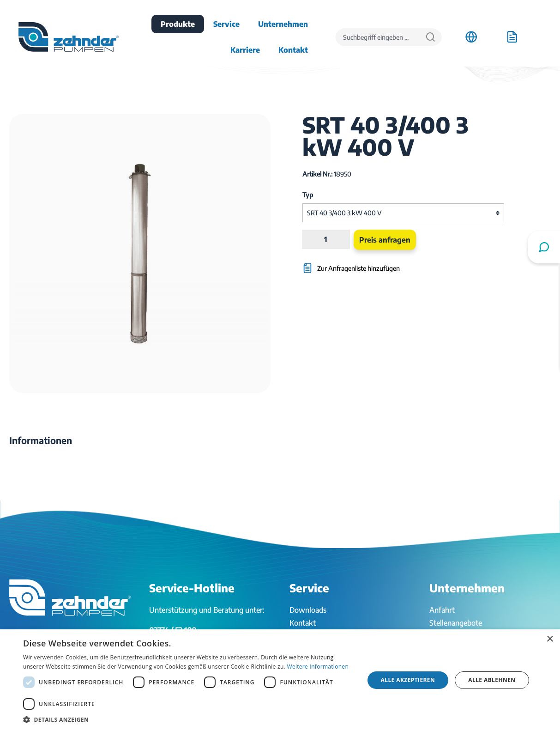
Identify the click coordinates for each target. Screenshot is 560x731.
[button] (189, 719)
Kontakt (303, 623)
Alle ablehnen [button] (492, 680)
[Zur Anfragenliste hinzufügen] (369, 264)
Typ (308, 195)
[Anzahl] (326, 239)
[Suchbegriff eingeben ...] (378, 37)
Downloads (308, 610)
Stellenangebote (456, 623)
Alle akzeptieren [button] (408, 680)
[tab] (41, 440)
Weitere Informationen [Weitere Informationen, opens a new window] (318, 667)
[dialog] (280, 680)
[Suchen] (431, 37)
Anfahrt (442, 610)
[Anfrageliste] (512, 37)
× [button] (550, 639)
